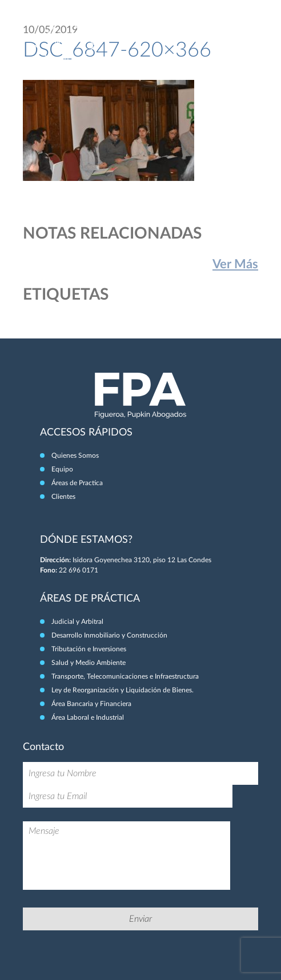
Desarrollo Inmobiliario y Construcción (109, 635)
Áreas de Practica (77, 483)
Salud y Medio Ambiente (89, 663)
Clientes (63, 497)
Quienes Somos (75, 455)
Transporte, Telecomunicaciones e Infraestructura (125, 676)
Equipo (62, 469)
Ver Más (235, 264)
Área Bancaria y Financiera (91, 704)
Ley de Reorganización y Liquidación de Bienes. (123, 690)
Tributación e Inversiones (89, 649)
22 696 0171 (79, 570)
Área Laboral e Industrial (88, 717)
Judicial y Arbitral (77, 622)
